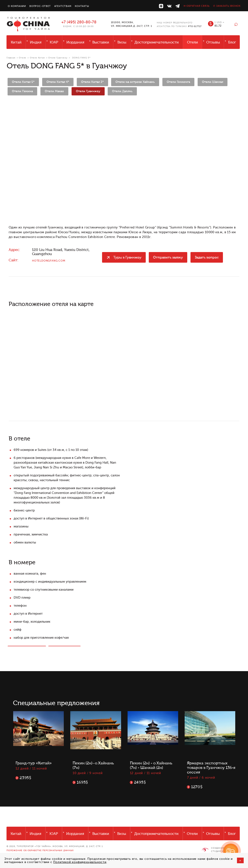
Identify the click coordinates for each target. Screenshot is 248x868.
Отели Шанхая (213, 82)
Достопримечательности (157, 42)
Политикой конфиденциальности (80, 862)
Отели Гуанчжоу (58, 58)
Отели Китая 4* (58, 82)
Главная (11, 58)
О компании (17, 6)
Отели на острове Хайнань (135, 82)
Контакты (82, 6)
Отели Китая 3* (92, 82)
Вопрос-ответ (40, 6)
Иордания (75, 42)
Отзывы (213, 42)
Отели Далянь (122, 91)
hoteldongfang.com (49, 261)
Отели (193, 42)
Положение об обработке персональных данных (40, 850)
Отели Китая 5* (23, 82)
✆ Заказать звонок (227, 6)
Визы (122, 42)
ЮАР (54, 42)
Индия (36, 42)
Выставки (101, 42)
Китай (16, 42)
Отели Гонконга (178, 82)
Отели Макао (54, 91)
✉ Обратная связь (197, 6)
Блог (232, 42)
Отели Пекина (22, 91)
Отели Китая (37, 58)
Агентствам (63, 6)
